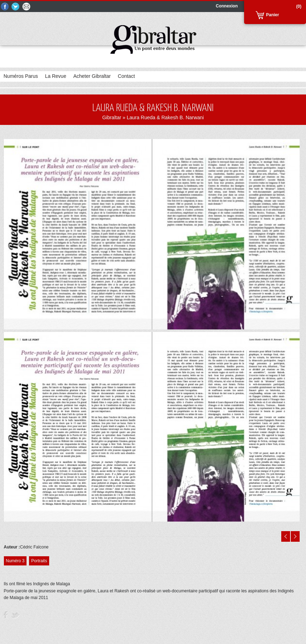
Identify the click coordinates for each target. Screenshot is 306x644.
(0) (299, 6)
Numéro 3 (15, 561)
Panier (273, 15)
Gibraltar (112, 117)
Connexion (227, 6)
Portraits (39, 561)
